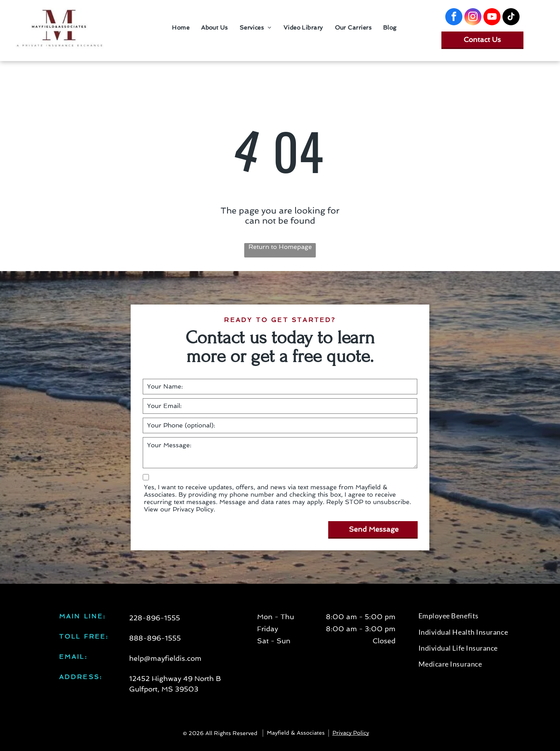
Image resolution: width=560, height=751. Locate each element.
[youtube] (492, 18)
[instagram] (473, 18)
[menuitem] (181, 28)
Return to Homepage (280, 247)
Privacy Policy (351, 733)
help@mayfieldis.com (165, 658)
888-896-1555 (155, 638)
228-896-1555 (155, 618)
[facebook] (454, 18)
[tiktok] (511, 18)
